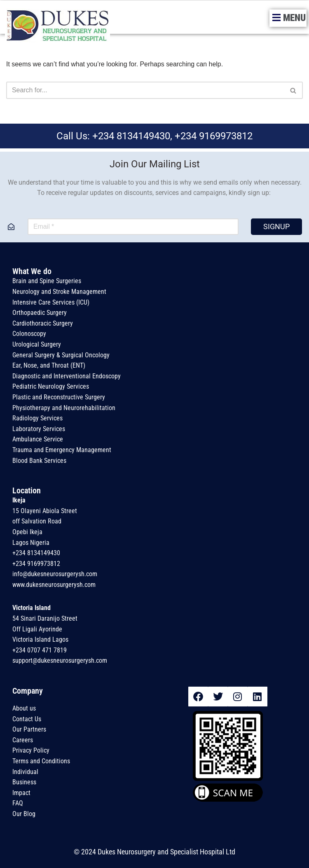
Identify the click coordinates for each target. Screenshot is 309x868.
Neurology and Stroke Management (59, 292)
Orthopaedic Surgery (40, 313)
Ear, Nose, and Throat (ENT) (49, 366)
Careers (23, 740)
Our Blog (25, 814)
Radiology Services (37, 419)
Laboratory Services (39, 429)
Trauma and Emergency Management (63, 450)
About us (24, 708)
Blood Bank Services (39, 461)
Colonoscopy (29, 334)
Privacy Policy (31, 751)
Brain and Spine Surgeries (47, 281)
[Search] (145, 90)
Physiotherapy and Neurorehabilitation (65, 408)
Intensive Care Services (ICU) (51, 302)
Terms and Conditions (42, 761)
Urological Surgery (37, 344)
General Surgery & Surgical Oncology (61, 355)
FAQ (18, 803)
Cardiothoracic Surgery (43, 323)
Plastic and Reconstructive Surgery (59, 397)
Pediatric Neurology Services (51, 387)
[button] (288, 18)
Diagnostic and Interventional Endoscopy (67, 376)
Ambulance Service (38, 440)
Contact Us (27, 719)
